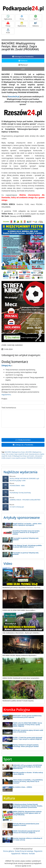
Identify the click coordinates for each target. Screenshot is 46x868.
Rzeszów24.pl (14, 97)
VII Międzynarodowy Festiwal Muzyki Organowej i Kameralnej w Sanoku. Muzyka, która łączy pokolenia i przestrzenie (28, 806)
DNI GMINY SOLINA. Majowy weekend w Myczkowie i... (20, 655)
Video (8, 564)
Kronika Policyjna (17, 710)
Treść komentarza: (9, 408)
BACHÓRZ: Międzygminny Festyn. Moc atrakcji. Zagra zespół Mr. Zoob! (21, 453)
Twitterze (23, 61)
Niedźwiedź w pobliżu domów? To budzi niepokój (18, 701)
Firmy (22, 17)
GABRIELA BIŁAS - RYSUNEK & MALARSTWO (23, 499)
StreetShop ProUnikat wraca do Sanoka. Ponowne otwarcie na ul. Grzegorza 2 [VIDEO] (26, 532)
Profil (8, 31)
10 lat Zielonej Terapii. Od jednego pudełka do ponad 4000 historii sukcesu (27, 546)
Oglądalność (16, 854)
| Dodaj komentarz (23, 440)
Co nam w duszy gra (23, 506)
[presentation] (17, 433)
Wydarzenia (22, 24)
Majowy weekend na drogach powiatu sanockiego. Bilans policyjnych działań (26, 746)
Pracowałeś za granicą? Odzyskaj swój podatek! (25, 539)
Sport (36, 17)
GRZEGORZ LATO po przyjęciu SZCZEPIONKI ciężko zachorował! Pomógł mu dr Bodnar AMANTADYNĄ (27, 767)
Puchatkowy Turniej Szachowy (23, 492)
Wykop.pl (23, 65)
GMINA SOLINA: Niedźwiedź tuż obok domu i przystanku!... (21, 678)
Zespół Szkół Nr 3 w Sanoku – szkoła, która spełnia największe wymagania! (27, 524)
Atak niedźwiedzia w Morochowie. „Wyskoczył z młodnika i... (22, 633)
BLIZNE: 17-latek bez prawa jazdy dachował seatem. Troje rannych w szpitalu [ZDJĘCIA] (27, 738)
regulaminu (6, 395)
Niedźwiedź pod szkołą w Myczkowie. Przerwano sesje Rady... (22, 588)
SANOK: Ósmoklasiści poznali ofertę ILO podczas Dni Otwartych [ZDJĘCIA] (26, 832)
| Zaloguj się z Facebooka (23, 445)
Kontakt (32, 854)
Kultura (9, 798)
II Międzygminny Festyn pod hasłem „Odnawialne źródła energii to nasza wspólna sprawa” (22, 457)
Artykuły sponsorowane (22, 517)
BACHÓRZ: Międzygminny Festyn (15, 452)
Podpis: (4, 399)
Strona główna (9, 851)
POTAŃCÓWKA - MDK (23, 485)
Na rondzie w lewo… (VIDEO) (22, 787)
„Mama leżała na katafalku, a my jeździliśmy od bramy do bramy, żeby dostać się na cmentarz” (28, 781)
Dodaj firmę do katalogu (24, 851)
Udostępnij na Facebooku (23, 57)
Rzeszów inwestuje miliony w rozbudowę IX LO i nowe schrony (27, 839)
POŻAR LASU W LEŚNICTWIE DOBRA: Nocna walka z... (19, 610)
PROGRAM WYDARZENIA (34, 458)
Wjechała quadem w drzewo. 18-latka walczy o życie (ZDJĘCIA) (28, 773)
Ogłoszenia (8, 17)
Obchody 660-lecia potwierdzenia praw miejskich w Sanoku (26, 824)
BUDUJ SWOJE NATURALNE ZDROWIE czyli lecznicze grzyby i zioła (23, 478)
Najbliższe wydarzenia (20, 472)
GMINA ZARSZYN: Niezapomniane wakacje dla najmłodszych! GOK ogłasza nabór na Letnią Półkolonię (27, 813)
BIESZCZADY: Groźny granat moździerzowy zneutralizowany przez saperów (27, 716)
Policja (8, 24)
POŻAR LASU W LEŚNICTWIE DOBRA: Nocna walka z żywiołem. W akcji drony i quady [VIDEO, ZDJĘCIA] (27, 724)
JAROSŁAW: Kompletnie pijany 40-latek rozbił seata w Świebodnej (28, 731)
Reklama (36, 24)
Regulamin (38, 851)
